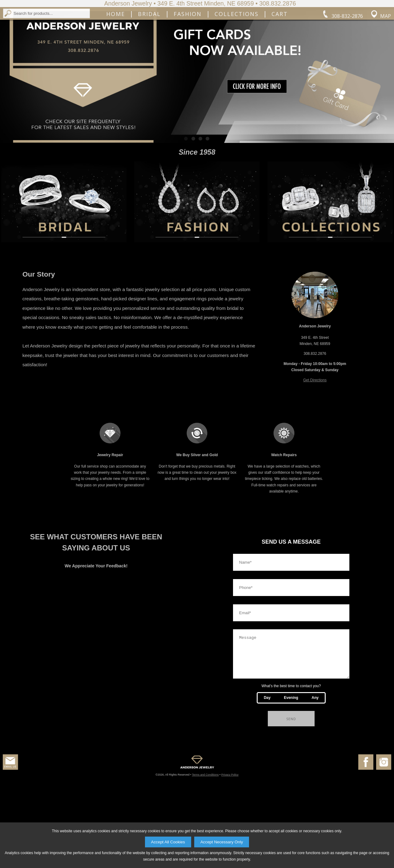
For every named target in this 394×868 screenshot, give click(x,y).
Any (315, 767)
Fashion (188, 56)
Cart (280, 56)
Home (116, 56)
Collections (237, 56)
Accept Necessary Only (222, 842)
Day (267, 767)
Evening (291, 767)
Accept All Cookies (168, 842)
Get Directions (315, 442)
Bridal (149, 56)
